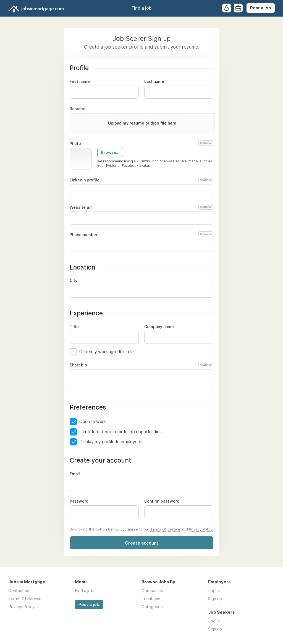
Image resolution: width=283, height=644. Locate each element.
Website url (141, 207)
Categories (152, 607)
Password (79, 501)
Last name (154, 81)
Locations (151, 599)
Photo (141, 144)
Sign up (215, 599)
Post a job (261, 8)
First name (80, 81)
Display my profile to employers (110, 442)
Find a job (141, 8)
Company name (159, 327)
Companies (152, 591)
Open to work (93, 422)
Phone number (141, 235)
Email (75, 474)
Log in (214, 591)
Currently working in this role (107, 352)
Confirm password (162, 501)
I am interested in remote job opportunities (120, 432)
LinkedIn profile (141, 180)
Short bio (141, 365)
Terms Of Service (165, 529)
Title (74, 327)
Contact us (19, 591)
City (74, 281)
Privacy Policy (201, 529)
